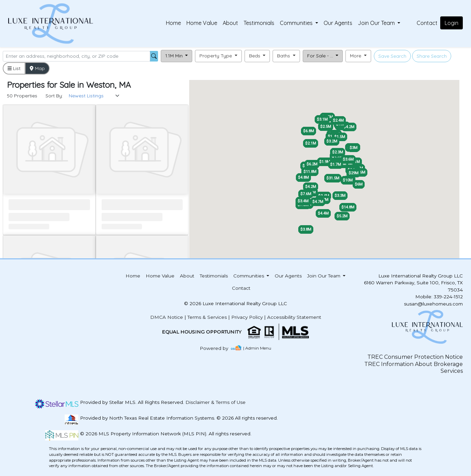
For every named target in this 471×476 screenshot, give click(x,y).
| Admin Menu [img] (257, 348)
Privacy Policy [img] (247, 317)
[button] (177, 56)
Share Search (432, 56)
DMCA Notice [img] (167, 317)
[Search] (76, 56)
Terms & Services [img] (207, 317)
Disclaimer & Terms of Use (215, 402)
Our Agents (338, 23)
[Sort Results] (94, 96)
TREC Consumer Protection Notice (415, 357)
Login (452, 23)
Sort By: (54, 96)
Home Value (202, 23)
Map (37, 68)
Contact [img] (427, 23)
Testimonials (259, 23)
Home (173, 23)
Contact (241, 288)
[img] (218, 348)
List (14, 68)
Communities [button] (297, 23)
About (230, 23)
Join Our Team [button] (377, 23)
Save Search (392, 56)
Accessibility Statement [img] (294, 317)
